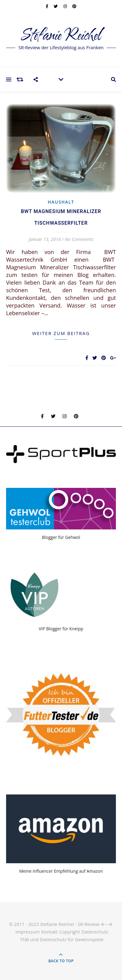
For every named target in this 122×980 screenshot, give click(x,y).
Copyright (70, 932)
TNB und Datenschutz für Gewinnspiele (62, 939)
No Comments (79, 239)
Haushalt (61, 202)
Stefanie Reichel (61, 36)
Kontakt (49, 932)
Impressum (28, 932)
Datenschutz (95, 932)
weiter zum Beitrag (61, 333)
